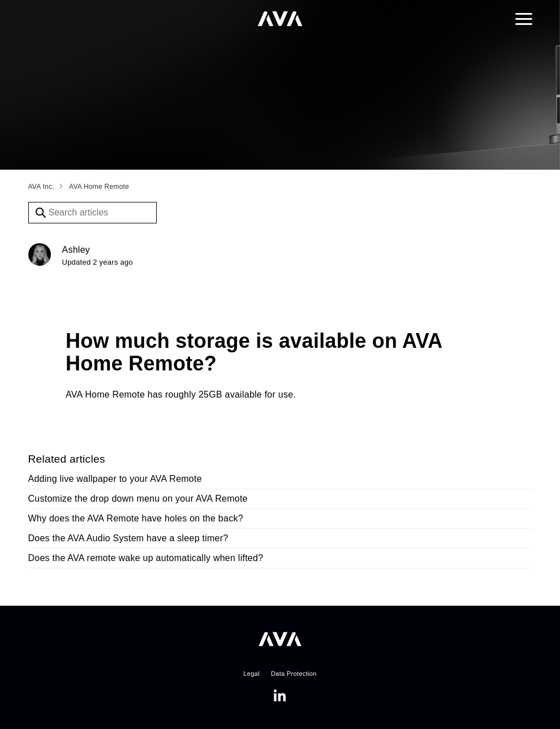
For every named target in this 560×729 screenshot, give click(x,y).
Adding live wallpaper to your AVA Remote (115, 479)
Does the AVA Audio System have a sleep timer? (128, 538)
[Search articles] (92, 213)
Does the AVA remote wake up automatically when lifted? (146, 558)
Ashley (76, 250)
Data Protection (294, 674)
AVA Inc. (41, 187)
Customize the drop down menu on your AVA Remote (138, 499)
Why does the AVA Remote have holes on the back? (136, 518)
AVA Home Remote (99, 187)
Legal (251, 674)
